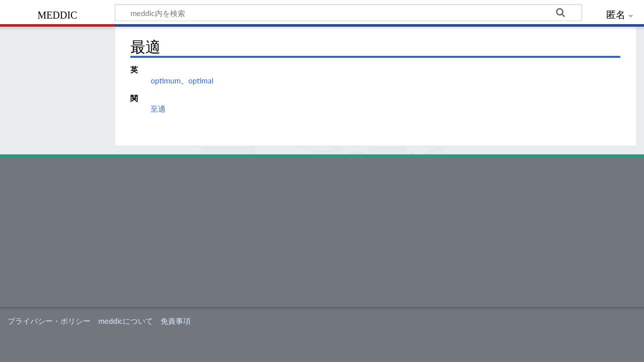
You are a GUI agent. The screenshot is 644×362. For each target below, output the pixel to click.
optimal (201, 80)
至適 (158, 109)
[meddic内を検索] (348, 13)
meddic (58, 14)
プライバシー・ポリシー (49, 321)
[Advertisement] (322, 232)
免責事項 (176, 321)
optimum (166, 80)
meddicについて (125, 321)
